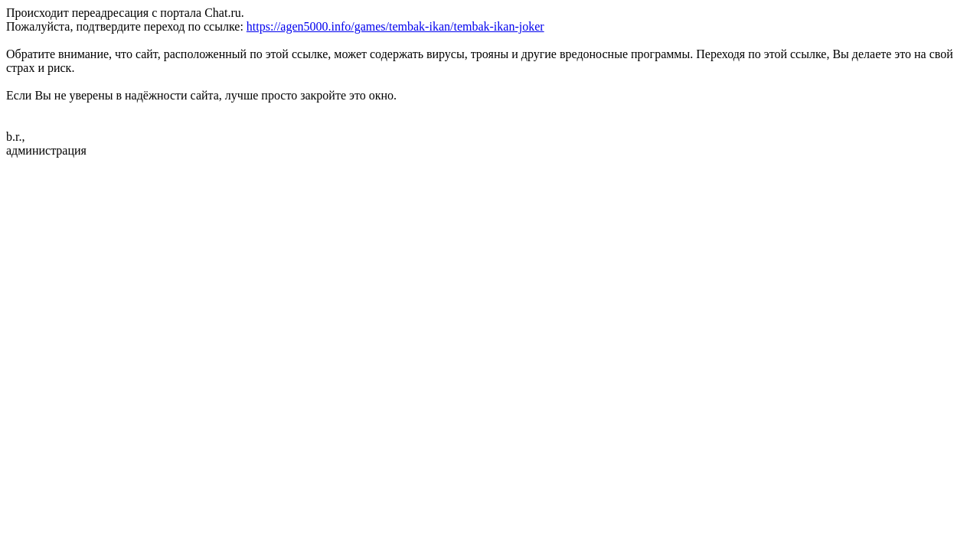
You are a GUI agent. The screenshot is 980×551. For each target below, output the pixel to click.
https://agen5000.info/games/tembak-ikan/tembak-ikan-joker (395, 26)
